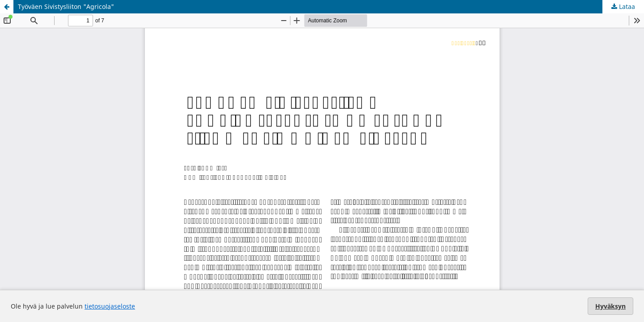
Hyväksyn (610, 306)
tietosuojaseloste (110, 306)
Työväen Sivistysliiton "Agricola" (66, 6)
